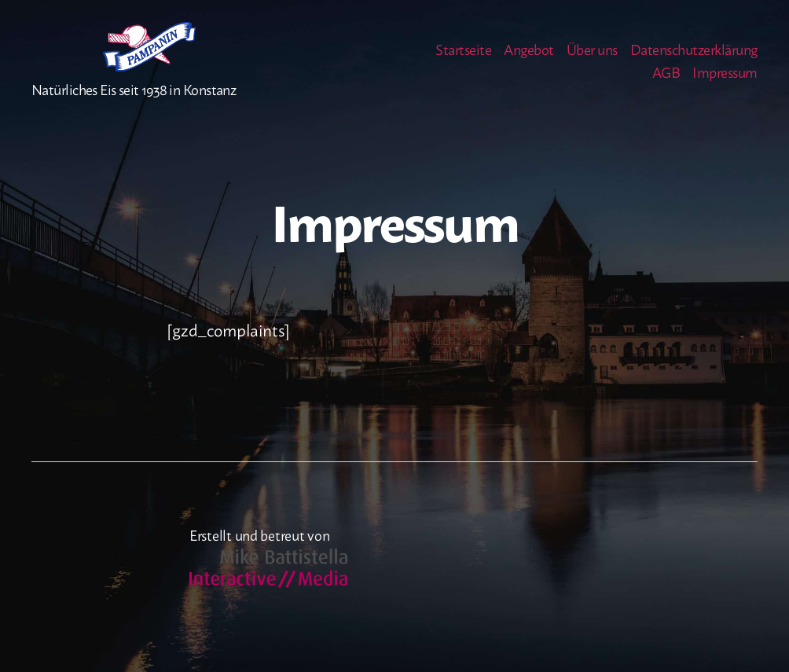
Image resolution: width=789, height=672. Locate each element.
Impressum (725, 83)
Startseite (463, 60)
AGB (666, 83)
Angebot (529, 60)
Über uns (592, 60)
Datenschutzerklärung (694, 60)
